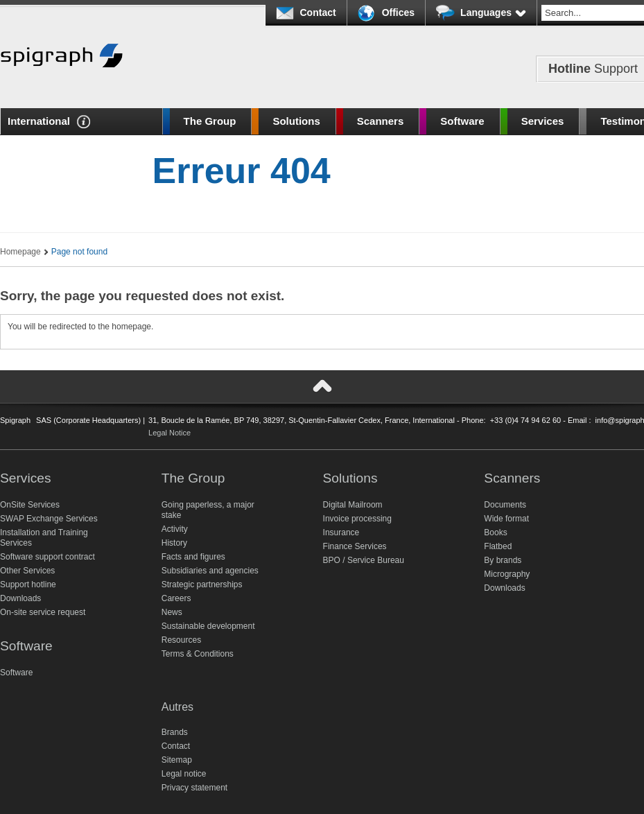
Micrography (507, 574)
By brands (503, 560)
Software (462, 121)
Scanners (381, 121)
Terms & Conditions (198, 654)
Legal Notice (169, 433)
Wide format (506, 519)
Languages (493, 12)
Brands (175, 732)
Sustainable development (208, 626)
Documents (505, 505)
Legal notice (184, 774)
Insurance (341, 532)
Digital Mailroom (353, 505)
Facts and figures (193, 557)
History (174, 543)
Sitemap (177, 760)
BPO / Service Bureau (364, 560)
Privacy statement (194, 788)
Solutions (296, 121)
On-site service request (43, 612)
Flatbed (498, 546)
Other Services (27, 571)
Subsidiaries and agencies (210, 571)
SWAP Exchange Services (49, 519)
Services (543, 121)
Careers (176, 598)
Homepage (20, 252)
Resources (181, 640)
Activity (175, 529)
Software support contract (47, 557)
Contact (318, 12)
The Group (210, 121)
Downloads (20, 598)
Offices (398, 12)
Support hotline (28, 584)
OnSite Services (30, 505)
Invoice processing (357, 519)
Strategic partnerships (202, 584)
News (172, 612)
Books (495, 532)
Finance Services (355, 546)
